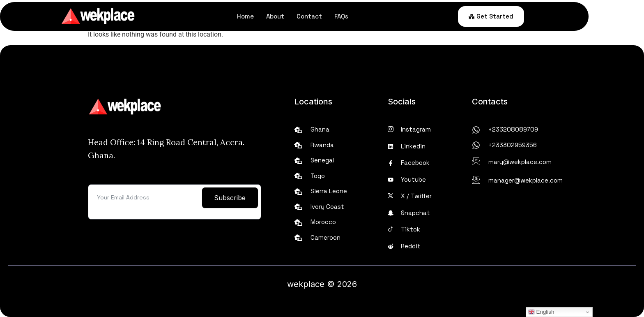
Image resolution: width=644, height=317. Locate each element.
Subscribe (230, 198)
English (541, 312)
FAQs (369, 16)
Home (273, 16)
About (303, 16)
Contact (337, 16)
